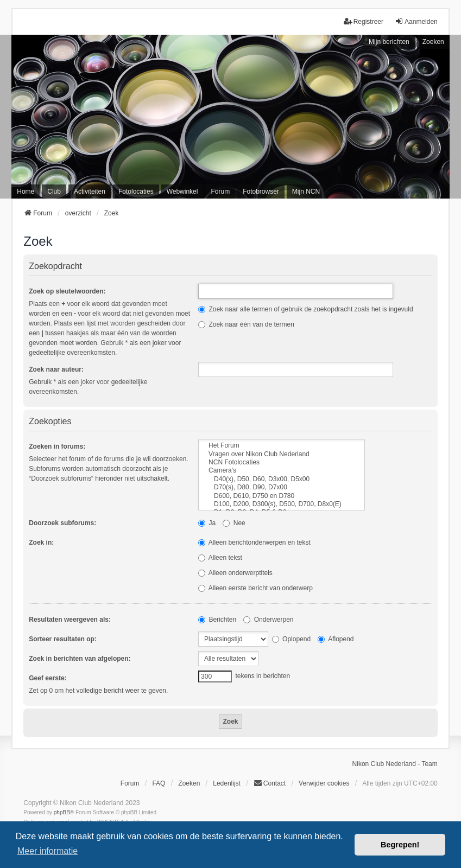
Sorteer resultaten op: (63, 639)
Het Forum (282, 446)
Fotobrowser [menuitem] (261, 192)
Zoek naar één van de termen (246, 324)
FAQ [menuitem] (159, 783)
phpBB (62, 812)
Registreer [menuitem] (364, 21)
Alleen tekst (220, 558)
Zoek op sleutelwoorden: (67, 291)
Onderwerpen (268, 620)
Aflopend (336, 639)
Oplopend (291, 639)
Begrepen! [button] (400, 845)
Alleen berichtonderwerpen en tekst (254, 542)
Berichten (217, 620)
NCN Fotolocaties (282, 462)
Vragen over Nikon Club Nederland (282, 454)
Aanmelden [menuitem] (416, 21)
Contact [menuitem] (270, 783)
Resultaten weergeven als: (70, 620)
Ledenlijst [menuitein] (227, 783)
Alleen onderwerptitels (235, 573)
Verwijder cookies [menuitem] (324, 783)
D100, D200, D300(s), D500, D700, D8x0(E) (282, 504)
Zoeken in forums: (57, 446)
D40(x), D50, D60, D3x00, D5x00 (282, 479)
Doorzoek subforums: (62, 523)
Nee (234, 523)
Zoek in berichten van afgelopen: (80, 659)
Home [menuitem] (26, 192)
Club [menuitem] (54, 192)
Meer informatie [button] (48, 851)
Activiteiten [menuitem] (90, 192)
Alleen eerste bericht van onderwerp (255, 588)
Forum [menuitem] (220, 192)
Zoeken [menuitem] (189, 783)
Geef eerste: (48, 678)
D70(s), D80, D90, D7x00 (282, 487)
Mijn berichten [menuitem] (389, 42)
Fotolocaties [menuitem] (136, 192)
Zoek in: (41, 542)
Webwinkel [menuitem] (182, 192)
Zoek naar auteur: (56, 369)
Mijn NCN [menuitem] (306, 192)
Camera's (282, 471)
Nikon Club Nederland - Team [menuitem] (395, 764)
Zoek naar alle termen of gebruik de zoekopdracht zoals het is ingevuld (306, 309)
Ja (207, 523)
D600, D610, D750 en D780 (282, 496)
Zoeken (433, 42)
